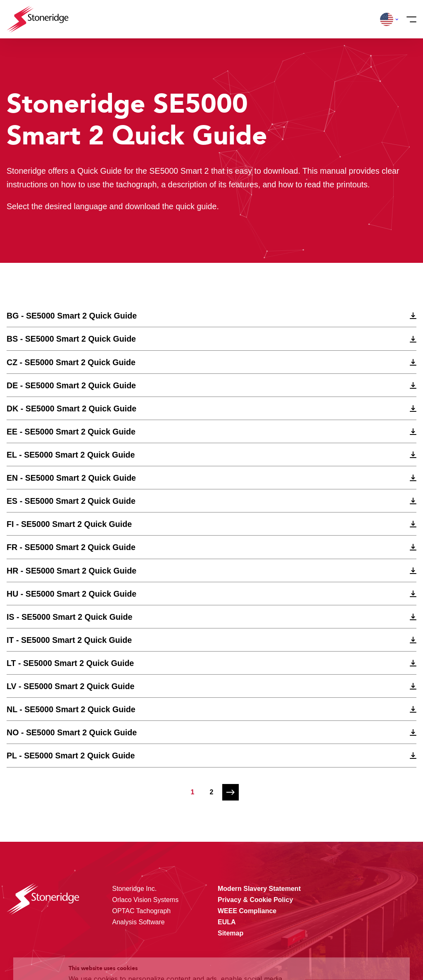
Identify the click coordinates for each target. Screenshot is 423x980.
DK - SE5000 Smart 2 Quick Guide (71, 409)
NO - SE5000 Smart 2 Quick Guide (72, 732)
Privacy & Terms (159, 957)
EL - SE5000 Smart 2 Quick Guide (71, 455)
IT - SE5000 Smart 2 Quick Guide (69, 640)
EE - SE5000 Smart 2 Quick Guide (71, 432)
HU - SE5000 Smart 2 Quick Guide (71, 594)
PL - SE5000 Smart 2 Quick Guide (71, 756)
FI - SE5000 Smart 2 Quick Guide (69, 524)
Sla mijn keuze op (351, 933)
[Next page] (231, 792)
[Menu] (409, 19)
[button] (387, 19)
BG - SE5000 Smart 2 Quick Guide (72, 316)
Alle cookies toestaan (351, 915)
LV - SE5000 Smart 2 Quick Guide (70, 686)
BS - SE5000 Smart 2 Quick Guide (71, 339)
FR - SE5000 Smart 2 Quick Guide (71, 547)
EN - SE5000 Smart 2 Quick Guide (71, 478)
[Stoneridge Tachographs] (38, 19)
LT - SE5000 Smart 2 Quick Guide (70, 663)
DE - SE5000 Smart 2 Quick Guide (71, 385)
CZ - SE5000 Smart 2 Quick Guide (71, 362)
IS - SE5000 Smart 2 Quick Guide (69, 617)
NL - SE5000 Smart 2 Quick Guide (71, 709)
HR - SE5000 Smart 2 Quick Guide (71, 571)
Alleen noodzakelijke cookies (351, 950)
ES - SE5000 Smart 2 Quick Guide (71, 501)
